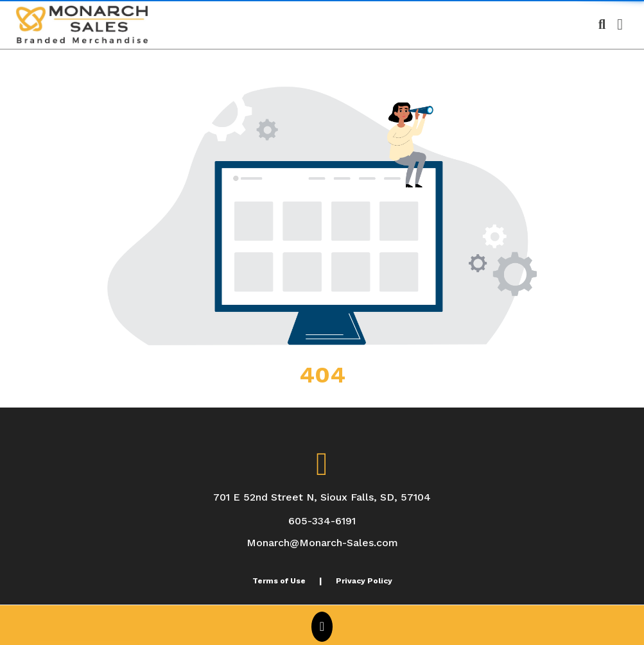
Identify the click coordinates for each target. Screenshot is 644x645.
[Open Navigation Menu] (620, 24)
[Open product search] (602, 24)
